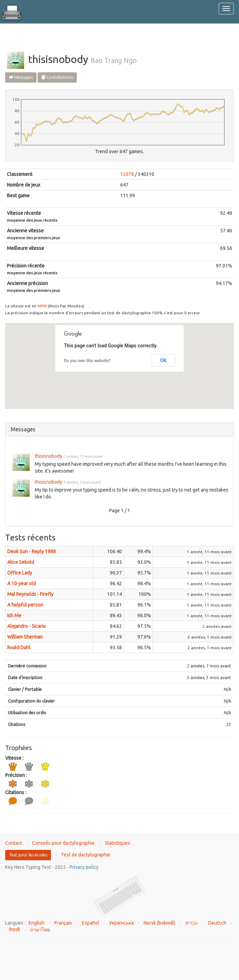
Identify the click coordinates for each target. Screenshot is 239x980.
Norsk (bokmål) (159, 923)
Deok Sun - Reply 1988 (32, 551)
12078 (127, 174)
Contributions (57, 77)
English (37, 923)
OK (163, 360)
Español (91, 923)
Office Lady (20, 573)
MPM (42, 306)
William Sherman (25, 637)
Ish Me (14, 615)
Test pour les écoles (28, 855)
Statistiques (117, 843)
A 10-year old (22, 583)
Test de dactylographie (86, 855)
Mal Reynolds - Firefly (30, 594)
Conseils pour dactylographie (63, 843)
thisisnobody (49, 456)
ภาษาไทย (40, 930)
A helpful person (25, 605)
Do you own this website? (87, 361)
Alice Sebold (21, 562)
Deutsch (217, 923)
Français (63, 923)
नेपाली (14, 930)
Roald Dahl (19, 647)
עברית (192, 923)
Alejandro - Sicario (27, 626)
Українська (121, 923)
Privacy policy (84, 867)
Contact (14, 843)
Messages (21, 77)
